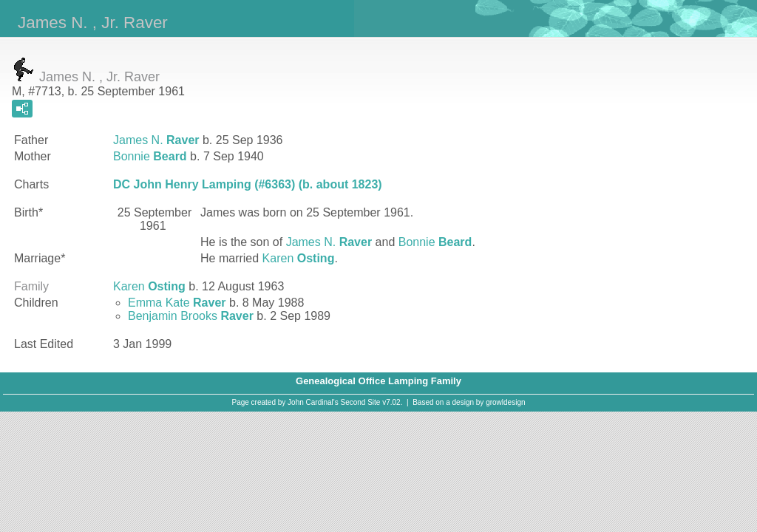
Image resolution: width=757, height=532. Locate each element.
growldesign (505, 402)
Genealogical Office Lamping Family (378, 381)
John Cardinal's (313, 402)
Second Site (361, 402)
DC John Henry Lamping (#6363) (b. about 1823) (248, 184)
